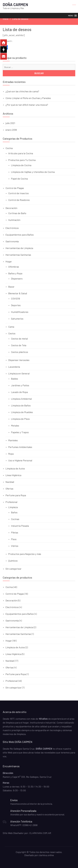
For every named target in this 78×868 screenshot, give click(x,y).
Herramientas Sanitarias (18, 255)
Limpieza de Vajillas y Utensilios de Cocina (33, 172)
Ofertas (9, 489)
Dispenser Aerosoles (19, 360)
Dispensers (17, 279)
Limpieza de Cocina (21, 165)
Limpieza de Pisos (20, 419)
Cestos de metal (19, 339)
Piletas (15, 532)
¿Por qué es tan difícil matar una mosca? (27, 105)
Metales (15, 426)
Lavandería (14, 367)
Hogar (9, 261)
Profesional (11, 502)
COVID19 (15, 298)
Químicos (13, 561)
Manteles (13, 440)
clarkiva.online (46, 855)
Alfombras (14, 267)
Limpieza (13, 507)
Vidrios (15, 546)
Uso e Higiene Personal (20, 460)
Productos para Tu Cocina (22, 160)
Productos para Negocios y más (25, 554)
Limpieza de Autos (15, 468)
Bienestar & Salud (18, 293)
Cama (11, 327)
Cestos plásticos (19, 352)
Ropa (11, 454)
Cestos (12, 333)
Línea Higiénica (13, 475)
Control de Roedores (19, 200)
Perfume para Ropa (16, 495)
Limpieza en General (19, 373)
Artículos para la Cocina (21, 153)
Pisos (14, 539)
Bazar (11, 287)
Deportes (16, 305)
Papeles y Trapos (20, 432)
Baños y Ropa (15, 273)
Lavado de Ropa (19, 392)
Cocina (9, 148)
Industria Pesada (20, 526)
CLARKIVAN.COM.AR (40, 833)
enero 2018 (11, 130)
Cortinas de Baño (17, 213)
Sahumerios (17, 319)
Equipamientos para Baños (20, 235)
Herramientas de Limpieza (19, 248)
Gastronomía (12, 241)
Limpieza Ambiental (21, 399)
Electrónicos (12, 228)
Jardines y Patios (20, 385)
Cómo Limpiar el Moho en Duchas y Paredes (28, 98)
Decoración (11, 208)
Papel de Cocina (19, 179)
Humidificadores (20, 312)
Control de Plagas (15, 188)
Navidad (10, 482)
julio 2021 (10, 123)
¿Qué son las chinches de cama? (22, 91)
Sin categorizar (13, 569)
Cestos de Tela (19, 345)
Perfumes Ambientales (20, 447)
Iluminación (14, 220)
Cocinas (15, 519)
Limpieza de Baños (21, 405)
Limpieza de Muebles (22, 412)
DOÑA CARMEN (15, 5)
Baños (14, 512)
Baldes (14, 379)
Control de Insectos (18, 193)
